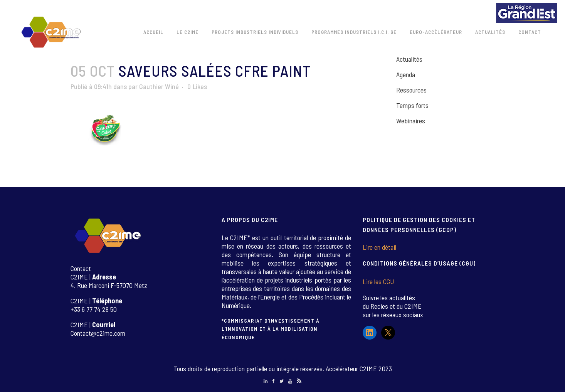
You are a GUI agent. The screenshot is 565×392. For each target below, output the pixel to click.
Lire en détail (379, 247)
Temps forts (412, 105)
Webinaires (411, 121)
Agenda (406, 74)
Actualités (409, 59)
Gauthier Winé (159, 86)
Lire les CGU (378, 281)
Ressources (411, 90)
